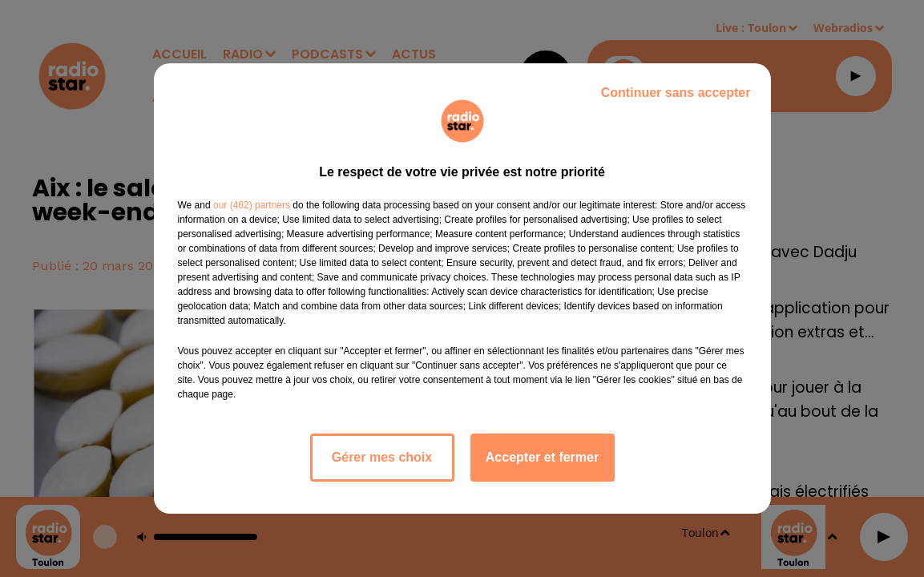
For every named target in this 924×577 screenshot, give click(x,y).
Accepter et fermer (542, 457)
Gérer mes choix (382, 457)
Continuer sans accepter (676, 93)
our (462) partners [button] (252, 205)
